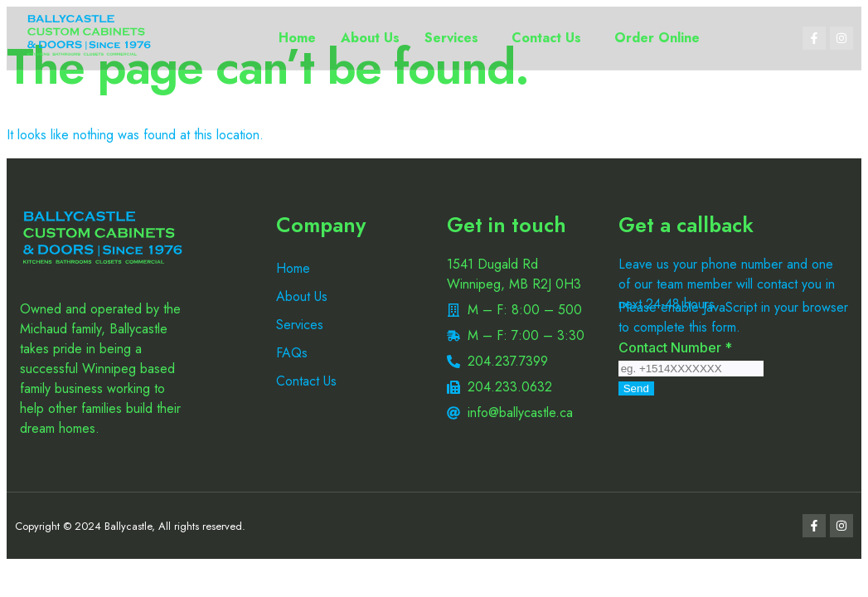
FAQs (292, 353)
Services (451, 38)
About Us (370, 38)
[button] (456, 38)
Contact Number (675, 347)
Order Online (657, 38)
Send (636, 388)
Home (297, 38)
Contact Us (546, 38)
